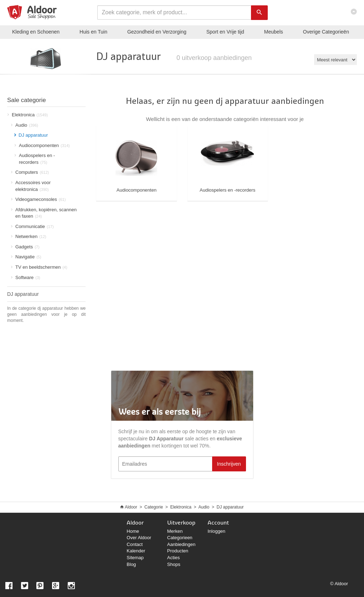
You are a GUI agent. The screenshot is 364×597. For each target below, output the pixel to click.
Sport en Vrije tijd (225, 32)
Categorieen (180, 538)
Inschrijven (229, 464)
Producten (178, 551)
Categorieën (326, 32)
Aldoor (131, 507)
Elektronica (181, 507)
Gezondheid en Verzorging (157, 32)
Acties (173, 558)
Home (133, 531)
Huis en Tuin (93, 32)
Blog (131, 564)
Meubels (274, 32)
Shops (174, 564)
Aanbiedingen (181, 544)
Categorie (154, 507)
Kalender (136, 551)
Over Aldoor (139, 538)
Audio (25, 125)
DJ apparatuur (230, 507)
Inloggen (216, 531)
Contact (135, 544)
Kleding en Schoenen (36, 32)
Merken (175, 531)
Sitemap (135, 558)
